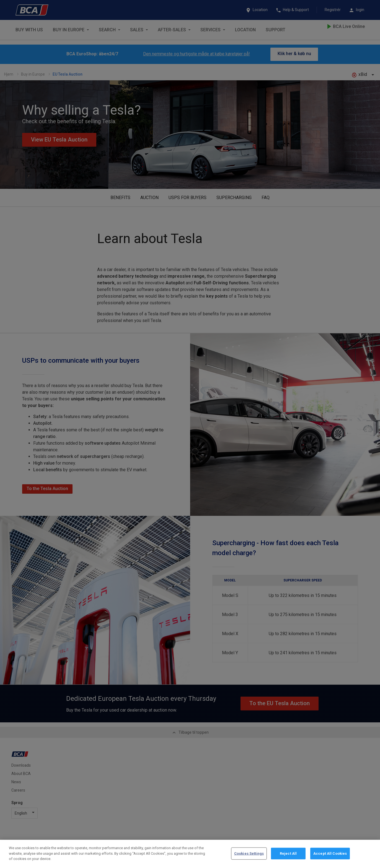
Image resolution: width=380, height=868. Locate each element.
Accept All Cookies (330, 853)
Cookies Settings (249, 853)
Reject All (288, 853)
